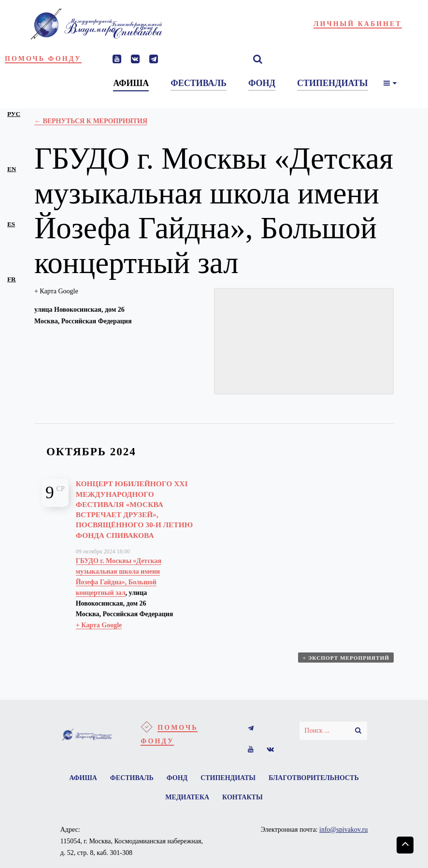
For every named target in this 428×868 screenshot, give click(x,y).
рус (14, 114)
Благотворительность (156, 811)
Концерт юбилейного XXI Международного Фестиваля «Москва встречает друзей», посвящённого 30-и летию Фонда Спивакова (131, 514)
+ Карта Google (56, 291)
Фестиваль (182, 789)
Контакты (298, 811)
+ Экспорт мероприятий (347, 671)
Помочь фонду (43, 59)
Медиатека (239, 811)
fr (12, 279)
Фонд (230, 789)
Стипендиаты (285, 789)
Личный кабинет (358, 24)
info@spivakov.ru (343, 844)
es (11, 224)
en (12, 169)
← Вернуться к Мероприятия (91, 121)
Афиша (130, 789)
